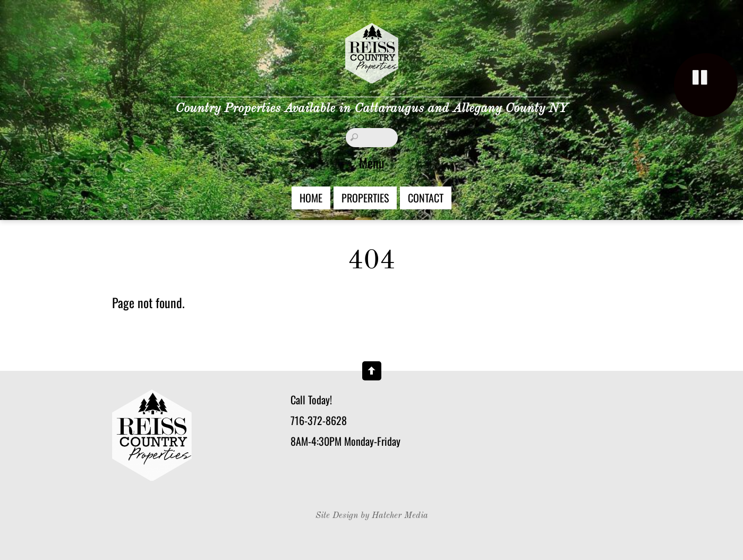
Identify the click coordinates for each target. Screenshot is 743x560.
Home (311, 198)
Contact (426, 198)
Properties (365, 198)
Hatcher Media (400, 516)
